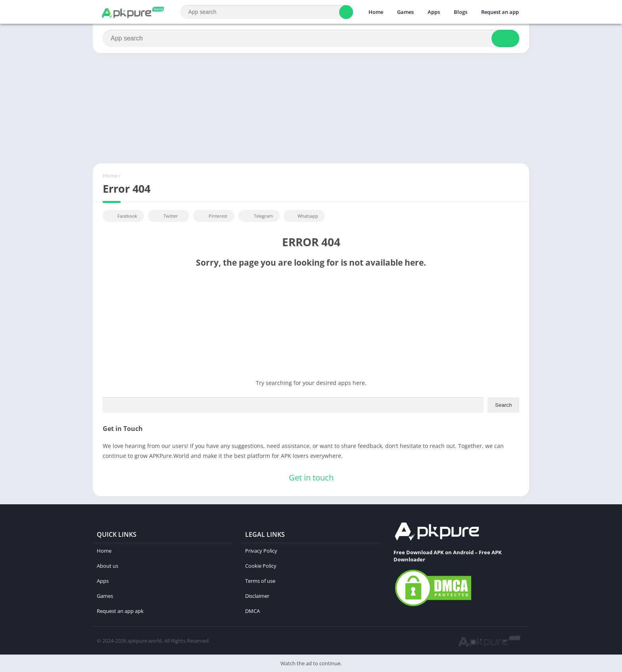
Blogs (461, 12)
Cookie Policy (261, 566)
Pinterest (213, 216)
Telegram (258, 216)
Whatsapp (303, 216)
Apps (434, 12)
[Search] (267, 12)
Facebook (122, 216)
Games (405, 12)
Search (503, 405)
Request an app (500, 12)
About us (108, 566)
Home (376, 12)
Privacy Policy (261, 551)
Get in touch (311, 478)
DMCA (252, 611)
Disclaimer (257, 596)
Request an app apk (120, 611)
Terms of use (260, 581)
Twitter (165, 216)
